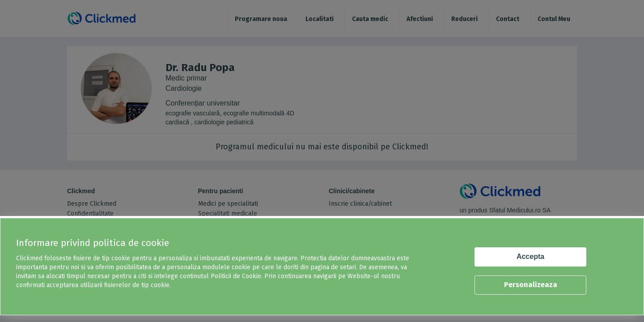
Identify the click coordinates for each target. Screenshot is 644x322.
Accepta (530, 256)
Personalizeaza (531, 285)
